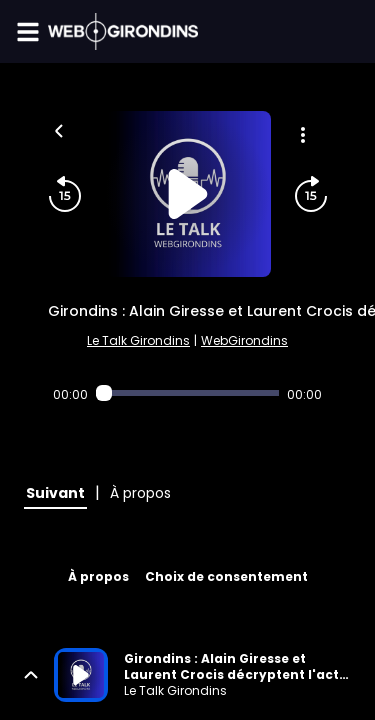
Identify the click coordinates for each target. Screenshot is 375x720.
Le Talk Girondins (138, 340)
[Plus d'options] (303, 135)
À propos (98, 576)
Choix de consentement (226, 576)
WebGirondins (244, 340)
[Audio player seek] (188, 393)
